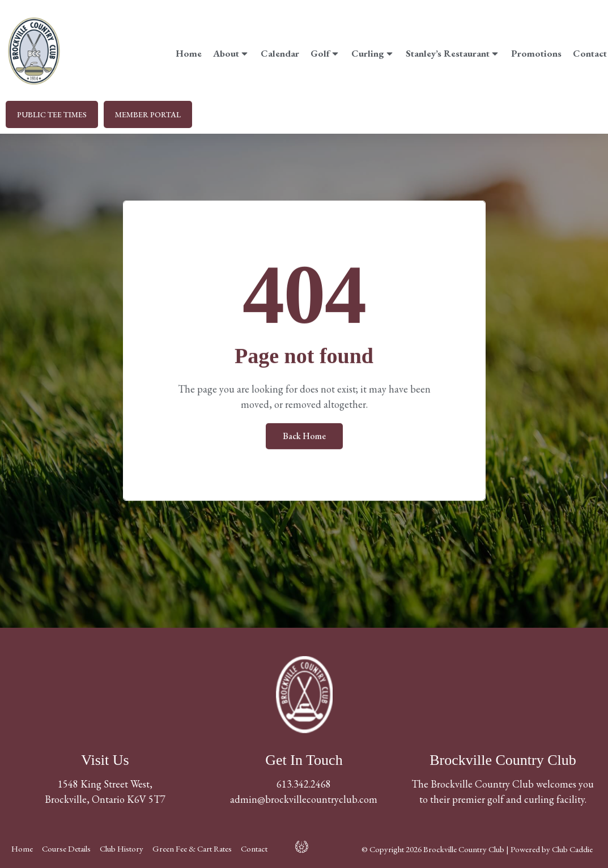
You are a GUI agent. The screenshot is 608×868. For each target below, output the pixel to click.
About (231, 53)
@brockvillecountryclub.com (317, 799)
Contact (590, 53)
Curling (373, 53)
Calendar (280, 53)
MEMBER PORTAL (148, 114)
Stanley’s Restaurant (453, 53)
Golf (325, 53)
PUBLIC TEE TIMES (52, 114)
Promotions (536, 53)
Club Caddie (572, 849)
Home (189, 53)
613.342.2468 (304, 784)
